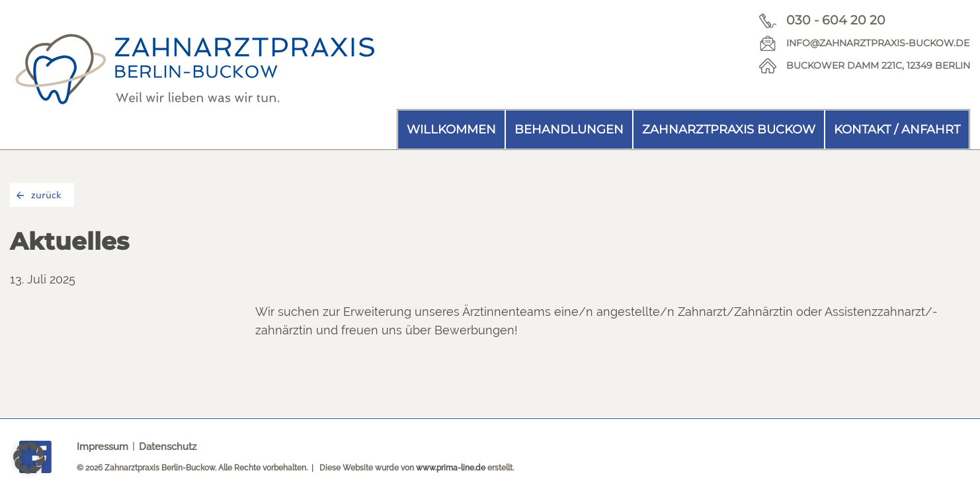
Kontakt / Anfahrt (897, 130)
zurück (39, 195)
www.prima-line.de (451, 468)
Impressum (102, 447)
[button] (29, 458)
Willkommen (451, 130)
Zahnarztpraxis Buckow (729, 130)
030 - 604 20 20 (836, 20)
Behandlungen (569, 130)
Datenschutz (168, 447)
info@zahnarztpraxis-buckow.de (878, 43)
